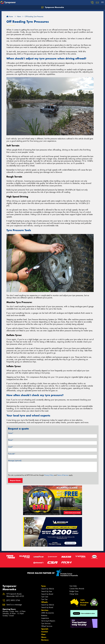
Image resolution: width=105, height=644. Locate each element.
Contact (45, 632)
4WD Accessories (48, 613)
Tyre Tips (44, 599)
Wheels (45, 602)
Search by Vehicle (48, 589)
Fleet (43, 634)
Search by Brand (47, 594)
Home (10, 17)
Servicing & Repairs (48, 621)
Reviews (45, 640)
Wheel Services (47, 626)
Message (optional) (15, 461)
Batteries (44, 616)
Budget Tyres (74, 591)
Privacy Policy (49, 475)
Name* (11, 433)
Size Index (73, 586)
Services (45, 610)
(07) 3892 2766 (13, 600)
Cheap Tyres (74, 594)
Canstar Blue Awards (77, 589)
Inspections (45, 618)
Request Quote (15, 480)
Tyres (44, 586)
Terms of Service (63, 475)
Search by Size (47, 591)
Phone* (11, 440)
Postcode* (12, 454)
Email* (10, 447)
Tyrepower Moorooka (53, 7)
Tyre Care (45, 597)
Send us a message (14, 605)
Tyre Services (46, 623)
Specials (45, 629)
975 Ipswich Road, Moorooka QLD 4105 (15, 595)
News (44, 637)
